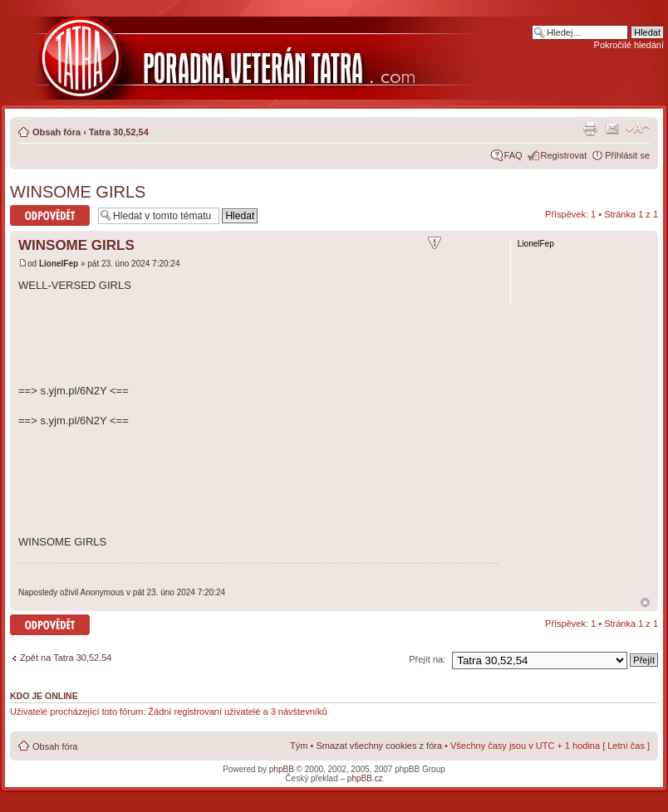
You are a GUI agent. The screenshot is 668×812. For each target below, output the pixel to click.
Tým (299, 746)
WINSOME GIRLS (78, 192)
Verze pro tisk (590, 129)
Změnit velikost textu (638, 129)
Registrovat (564, 155)
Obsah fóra (56, 132)
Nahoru (645, 602)
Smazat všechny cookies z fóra (379, 746)
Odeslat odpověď (50, 215)
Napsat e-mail (612, 129)
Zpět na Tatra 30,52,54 (66, 658)
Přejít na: (427, 659)
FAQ (513, 155)
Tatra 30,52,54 (119, 132)
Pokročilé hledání (629, 45)
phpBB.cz (365, 778)
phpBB (282, 769)
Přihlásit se (627, 155)
